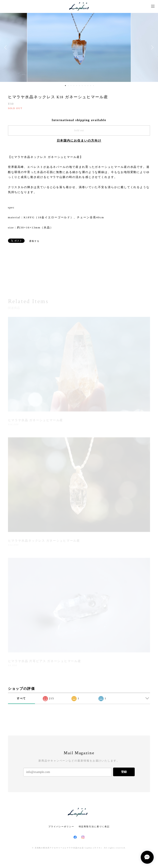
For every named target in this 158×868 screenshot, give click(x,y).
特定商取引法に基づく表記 (94, 827)
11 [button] (93, 86)
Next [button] (152, 47)
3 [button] (71, 86)
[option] (79, 47)
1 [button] (65, 86)
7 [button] (82, 86)
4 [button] (74, 86)
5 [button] (77, 86)
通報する (34, 241)
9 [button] (88, 86)
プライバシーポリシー (61, 827)
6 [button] (79, 86)
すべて (21, 698)
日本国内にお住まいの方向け (79, 141)
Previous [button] (6, 47)
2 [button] (68, 86)
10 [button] (91, 86)
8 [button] (85, 86)
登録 (124, 772)
